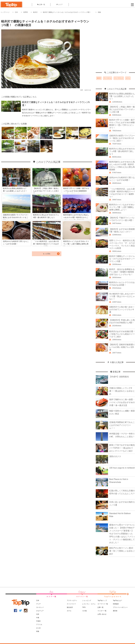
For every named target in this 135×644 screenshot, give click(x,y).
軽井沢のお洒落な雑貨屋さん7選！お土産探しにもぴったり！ (122, 96)
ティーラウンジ (119, 78)
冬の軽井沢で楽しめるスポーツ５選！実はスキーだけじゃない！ (122, 296)
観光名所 (70, 607)
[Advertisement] (28, 44)
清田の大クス (115, 456)
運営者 (115, 611)
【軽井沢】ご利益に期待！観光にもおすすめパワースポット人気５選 (122, 109)
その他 (84, 611)
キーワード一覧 (103, 604)
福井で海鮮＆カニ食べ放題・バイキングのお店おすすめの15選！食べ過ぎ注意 (122, 402)
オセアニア (40, 611)
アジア (38, 604)
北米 (38, 614)
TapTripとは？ (118, 600)
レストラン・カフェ (89, 604)
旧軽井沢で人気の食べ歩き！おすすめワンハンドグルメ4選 (122, 309)
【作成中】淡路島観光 (119, 377)
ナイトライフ (71, 604)
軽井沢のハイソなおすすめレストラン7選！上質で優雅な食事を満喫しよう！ (122, 207)
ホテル (69, 611)
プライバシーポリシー (120, 607)
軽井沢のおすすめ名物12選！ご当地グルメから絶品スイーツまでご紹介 (122, 334)
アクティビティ (72, 600)
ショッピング (87, 600)
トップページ (5, 12)
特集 (38, 631)
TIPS (84, 607)
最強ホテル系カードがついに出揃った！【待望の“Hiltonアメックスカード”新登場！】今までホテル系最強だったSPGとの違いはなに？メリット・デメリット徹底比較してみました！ (122, 534)
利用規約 (116, 604)
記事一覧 (41, 5)
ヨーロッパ (40, 607)
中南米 (38, 621)
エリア (60, 5)
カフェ (128, 78)
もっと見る (47, 254)
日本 (16, 12)
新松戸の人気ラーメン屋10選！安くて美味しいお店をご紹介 (122, 551)
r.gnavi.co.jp (88, 90)
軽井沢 (35, 12)
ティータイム (108, 78)
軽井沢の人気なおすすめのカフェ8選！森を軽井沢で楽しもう (122, 151)
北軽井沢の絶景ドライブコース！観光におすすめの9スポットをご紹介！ (122, 138)
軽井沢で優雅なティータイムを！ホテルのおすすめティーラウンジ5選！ (68, 12)
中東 (38, 618)
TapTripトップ (102, 600)
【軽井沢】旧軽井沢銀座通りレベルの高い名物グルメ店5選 (122, 347)
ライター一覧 (102, 611)
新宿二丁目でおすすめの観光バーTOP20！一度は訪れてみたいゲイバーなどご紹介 (122, 448)
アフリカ (39, 625)
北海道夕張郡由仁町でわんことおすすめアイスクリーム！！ (122, 425)
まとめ (38, 628)
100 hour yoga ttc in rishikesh (122, 468)
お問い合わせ (102, 614)
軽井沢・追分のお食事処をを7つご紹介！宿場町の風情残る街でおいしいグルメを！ (122, 272)
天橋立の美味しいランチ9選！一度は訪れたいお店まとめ (122, 391)
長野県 (26, 12)
